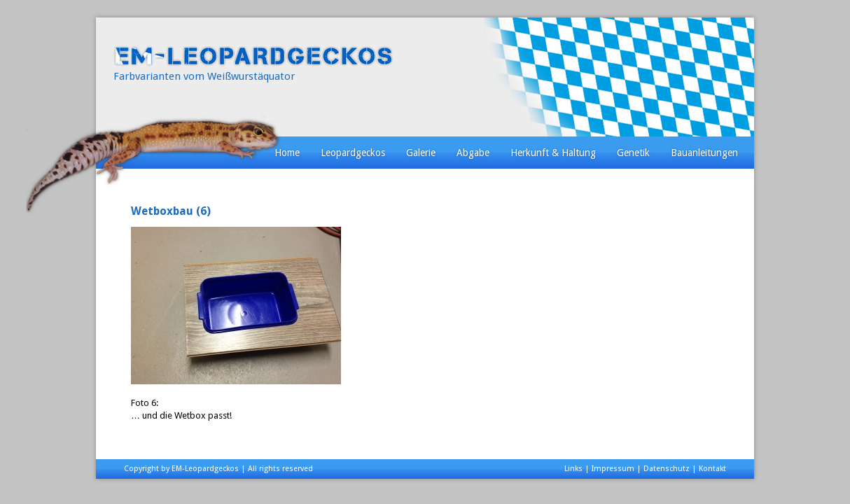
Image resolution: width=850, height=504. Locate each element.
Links (573, 469)
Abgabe (473, 153)
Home (287, 153)
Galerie (421, 153)
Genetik (633, 153)
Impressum (613, 469)
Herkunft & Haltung (553, 153)
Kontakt (712, 469)
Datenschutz (667, 469)
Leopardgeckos (353, 153)
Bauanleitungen (704, 153)
